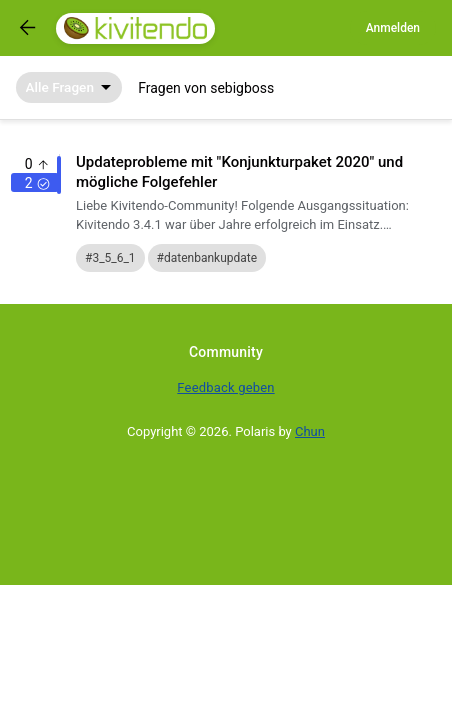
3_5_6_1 (113, 258)
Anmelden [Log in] (393, 28)
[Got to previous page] (28, 28)
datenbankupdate (210, 258)
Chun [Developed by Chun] (310, 431)
